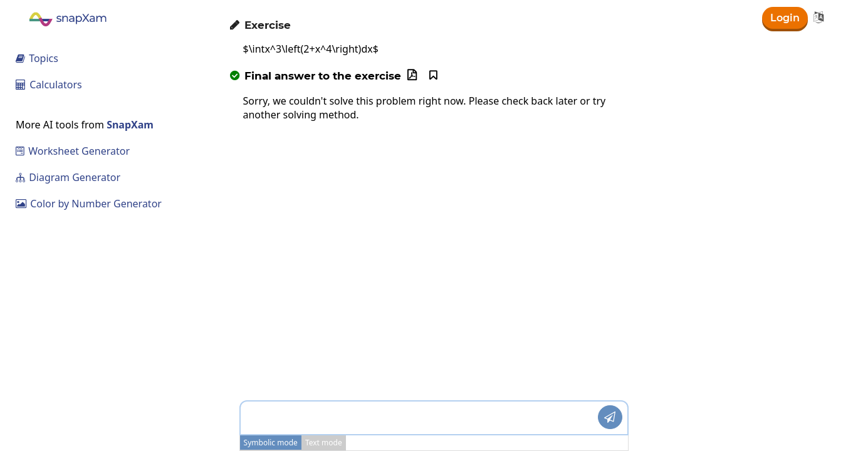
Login (785, 18)
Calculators (49, 85)
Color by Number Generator (89, 204)
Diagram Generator (68, 177)
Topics (37, 58)
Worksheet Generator (73, 151)
